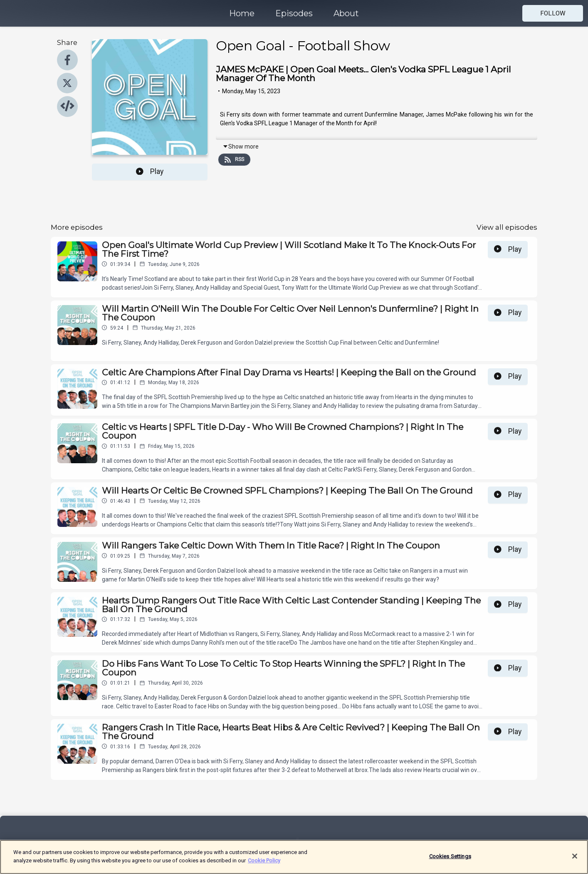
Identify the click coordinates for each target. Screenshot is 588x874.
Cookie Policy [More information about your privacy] (264, 864)
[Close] (575, 860)
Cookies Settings (450, 860)
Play (150, 171)
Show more (241, 146)
